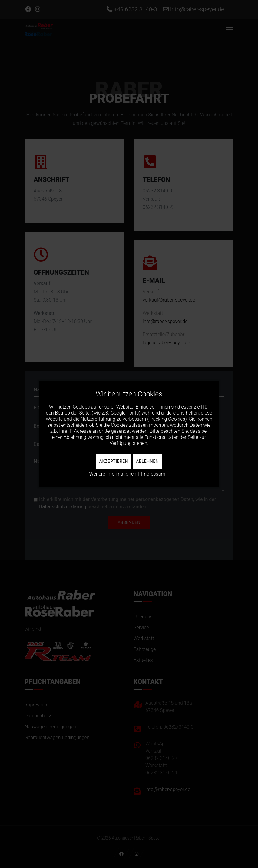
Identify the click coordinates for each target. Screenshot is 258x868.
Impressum (153, 474)
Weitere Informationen (113, 474)
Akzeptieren (114, 461)
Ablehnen (147, 461)
